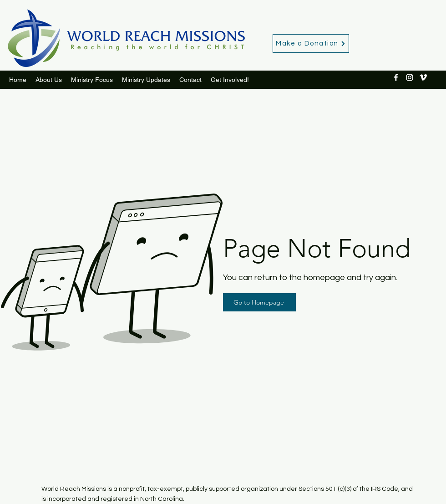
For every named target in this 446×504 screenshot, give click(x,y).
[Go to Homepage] (259, 302)
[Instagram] (410, 77)
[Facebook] (396, 77)
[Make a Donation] (311, 43)
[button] (146, 80)
